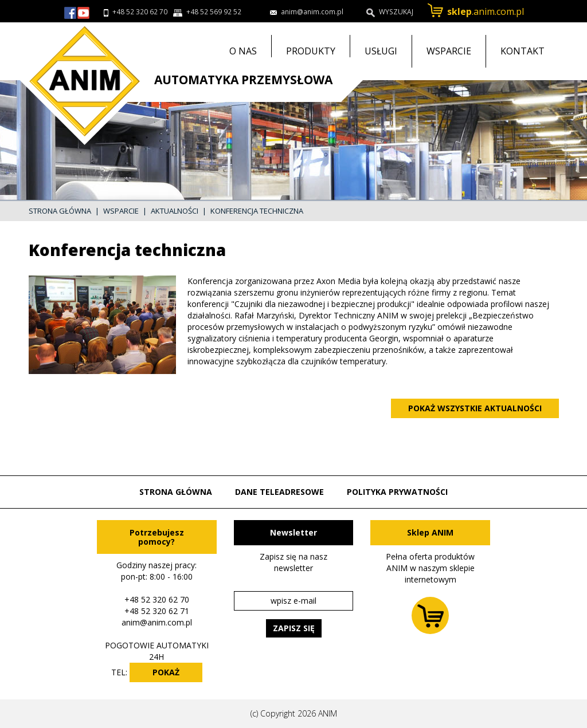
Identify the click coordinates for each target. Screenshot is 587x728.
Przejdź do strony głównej (80, 84)
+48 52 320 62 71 (157, 611)
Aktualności (175, 211)
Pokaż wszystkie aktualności (475, 408)
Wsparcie (449, 51)
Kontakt (523, 51)
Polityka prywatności (397, 492)
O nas (243, 51)
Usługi (381, 51)
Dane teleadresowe (279, 492)
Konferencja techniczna (257, 211)
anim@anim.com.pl (157, 622)
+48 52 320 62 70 (140, 12)
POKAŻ (166, 672)
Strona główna (60, 211)
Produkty (311, 51)
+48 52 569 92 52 (214, 12)
